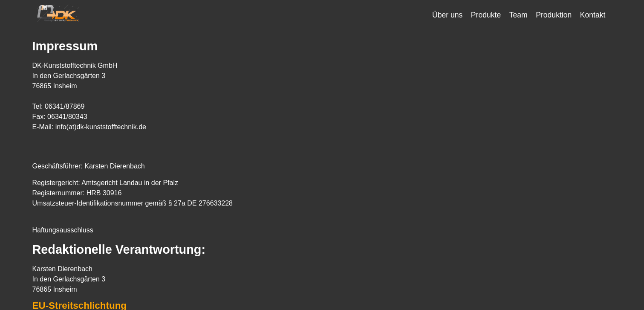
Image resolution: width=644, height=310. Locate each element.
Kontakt (593, 15)
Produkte (486, 15)
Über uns (447, 15)
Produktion (554, 15)
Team (518, 15)
